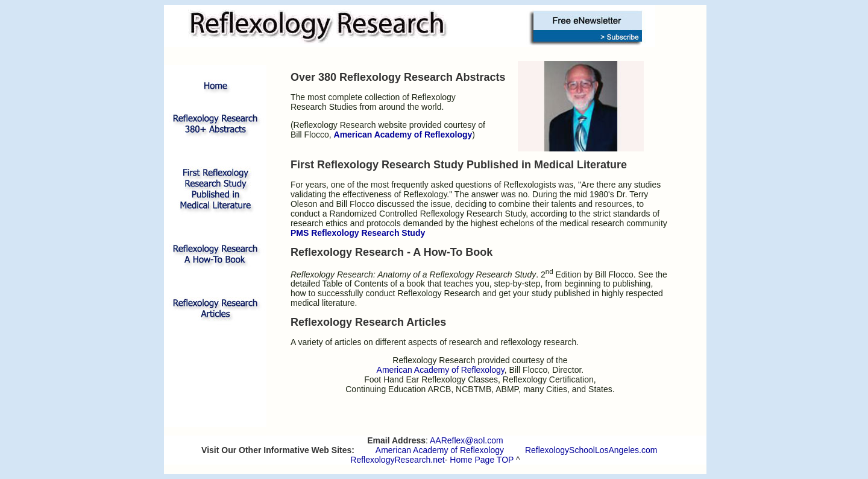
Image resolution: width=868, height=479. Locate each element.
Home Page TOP (482, 460)
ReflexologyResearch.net (397, 460)
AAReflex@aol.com (467, 440)
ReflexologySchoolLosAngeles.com (591, 450)
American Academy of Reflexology (440, 450)
